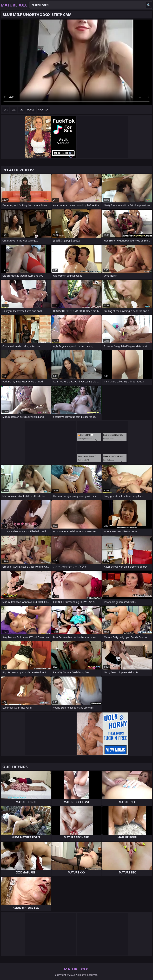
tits (21, 110)
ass (6, 110)
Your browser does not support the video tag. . (76, 62)
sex (14, 110)
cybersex (43, 110)
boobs (31, 110)
